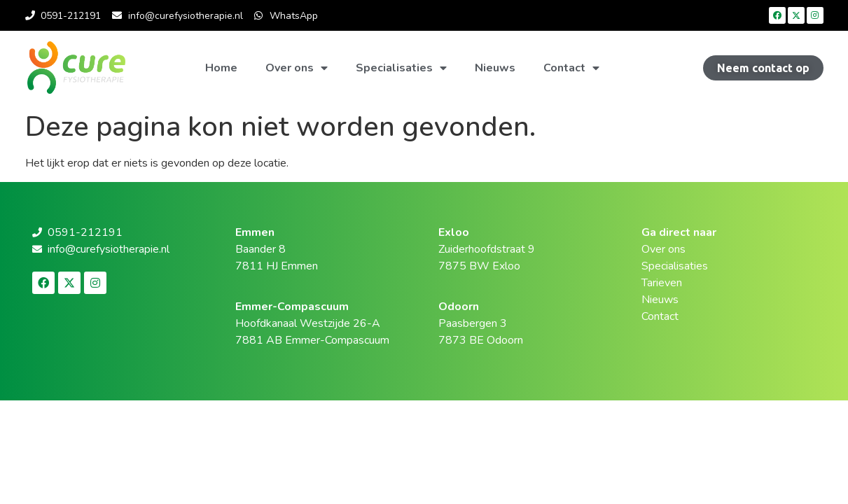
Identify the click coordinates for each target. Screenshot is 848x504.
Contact (571, 68)
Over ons (297, 68)
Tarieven (662, 283)
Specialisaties (401, 68)
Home (221, 68)
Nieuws (495, 68)
